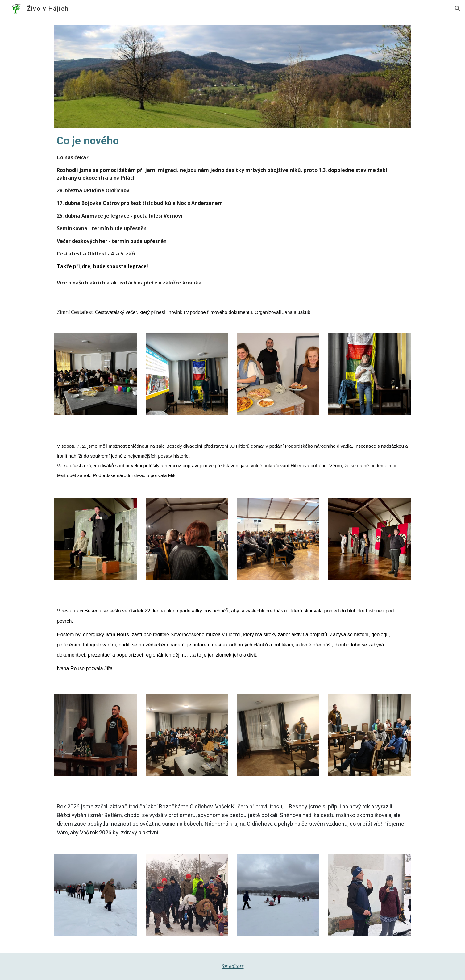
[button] (458, 9)
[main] (232, 201)
